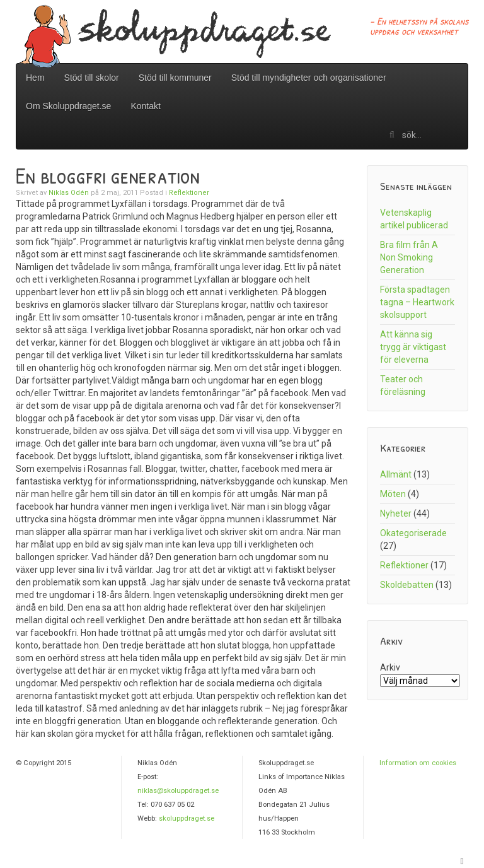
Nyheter (396, 513)
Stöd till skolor (92, 78)
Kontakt (145, 106)
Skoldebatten (407, 585)
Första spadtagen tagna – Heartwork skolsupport (417, 302)
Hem (35, 78)
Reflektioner (189, 193)
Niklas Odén (69, 193)
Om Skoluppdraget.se (68, 106)
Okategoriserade (413, 533)
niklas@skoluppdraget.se (178, 791)
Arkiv (390, 667)
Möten (393, 494)
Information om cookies (418, 763)
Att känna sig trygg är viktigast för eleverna (413, 347)
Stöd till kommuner (175, 78)
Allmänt (396, 474)
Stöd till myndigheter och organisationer (309, 78)
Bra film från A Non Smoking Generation (409, 257)
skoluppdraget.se (187, 818)
